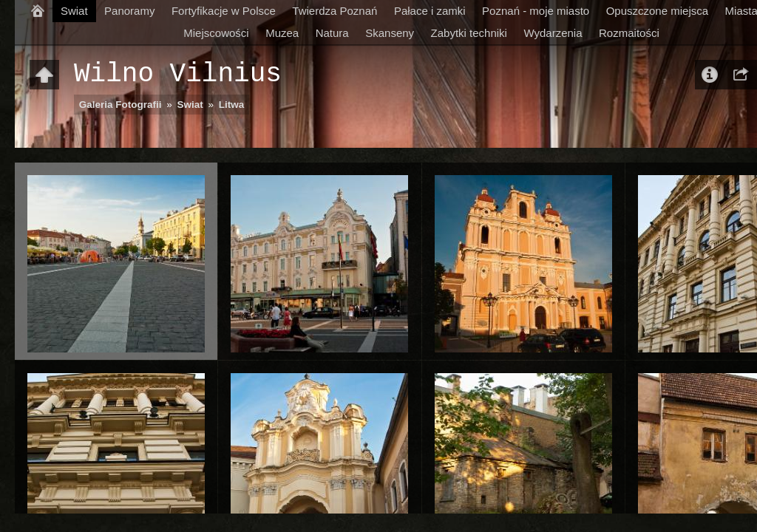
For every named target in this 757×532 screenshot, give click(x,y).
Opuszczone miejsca (657, 11)
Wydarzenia (553, 33)
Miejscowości (216, 33)
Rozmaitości (629, 33)
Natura (332, 33)
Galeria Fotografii (120, 105)
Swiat (74, 11)
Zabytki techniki (469, 33)
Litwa (232, 105)
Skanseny (390, 33)
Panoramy (129, 11)
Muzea (282, 33)
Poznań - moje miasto (536, 11)
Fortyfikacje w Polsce (224, 11)
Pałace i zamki (430, 11)
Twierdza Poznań (335, 11)
